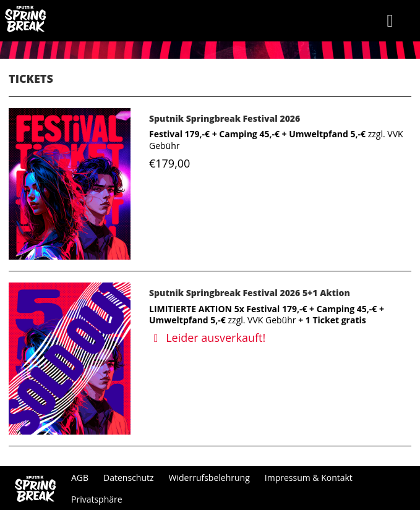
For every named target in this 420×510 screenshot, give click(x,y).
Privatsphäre (97, 499)
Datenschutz (128, 478)
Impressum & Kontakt (309, 478)
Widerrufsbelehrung (209, 478)
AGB (80, 478)
